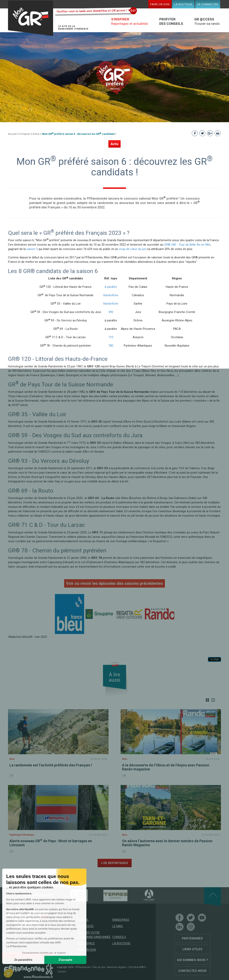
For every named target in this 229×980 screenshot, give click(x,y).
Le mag (118, 926)
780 (111, 346)
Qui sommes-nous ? (192, 960)
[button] (8, 973)
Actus (36, 134)
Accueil (12, 134)
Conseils (119, 937)
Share (12, 775)
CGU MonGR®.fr (137, 967)
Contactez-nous (192, 971)
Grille (207, 700)
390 (111, 312)
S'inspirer (25, 134)
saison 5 (32, 249)
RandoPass (121, 920)
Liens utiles (192, 949)
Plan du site (99, 967)
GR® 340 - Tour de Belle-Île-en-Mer (187, 245)
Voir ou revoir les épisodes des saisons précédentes (114, 583)
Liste (213, 700)
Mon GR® (31, 18)
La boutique (183, 4)
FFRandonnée (83, 967)
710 (111, 337)
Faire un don (160, 4)
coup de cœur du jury (133, 249)
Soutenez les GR (28, 955)
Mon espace (86, 943)
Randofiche (111, 295)
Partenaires (192, 938)
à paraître (111, 287)
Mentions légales (117, 967)
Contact (62, 972)
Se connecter (208, 4)
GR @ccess (85, 926)
